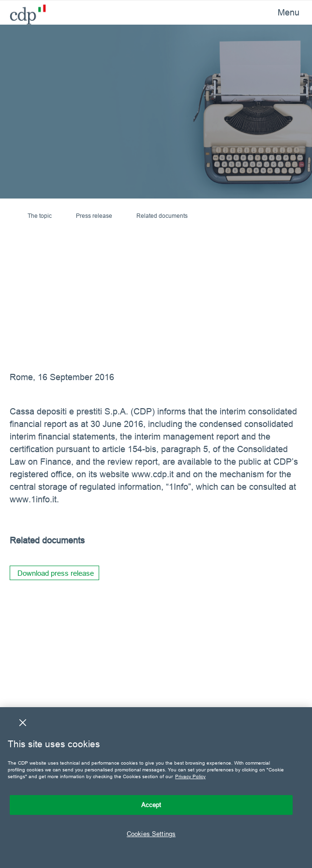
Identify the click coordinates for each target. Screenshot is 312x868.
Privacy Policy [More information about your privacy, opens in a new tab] (190, 776)
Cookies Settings (151, 834)
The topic (40, 216)
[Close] (23, 723)
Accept (151, 805)
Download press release (56, 573)
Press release (94, 216)
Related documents (162, 216)
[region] (156, 788)
